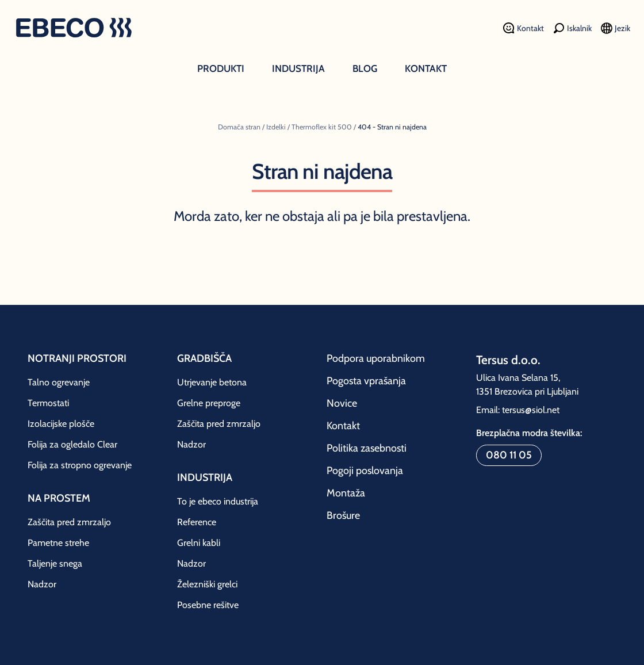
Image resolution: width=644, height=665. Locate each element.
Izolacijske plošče (61, 424)
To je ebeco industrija (218, 501)
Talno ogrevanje (59, 382)
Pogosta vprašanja (366, 381)
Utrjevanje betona (212, 382)
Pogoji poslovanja (365, 471)
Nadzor (42, 584)
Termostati (48, 403)
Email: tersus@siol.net (518, 410)
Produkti (221, 68)
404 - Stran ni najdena (392, 127)
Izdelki (276, 127)
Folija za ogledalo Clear (72, 444)
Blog (365, 68)
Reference (197, 522)
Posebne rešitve (208, 605)
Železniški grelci (207, 584)
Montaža (346, 493)
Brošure (343, 515)
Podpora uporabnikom (376, 358)
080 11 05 (509, 455)
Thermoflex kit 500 (322, 127)
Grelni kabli (199, 543)
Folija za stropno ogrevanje (80, 465)
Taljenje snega (55, 563)
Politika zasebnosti (367, 448)
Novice (342, 403)
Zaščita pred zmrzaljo (69, 522)
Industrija (298, 68)
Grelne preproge (209, 403)
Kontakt (426, 68)
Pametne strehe (58, 543)
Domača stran (239, 127)
